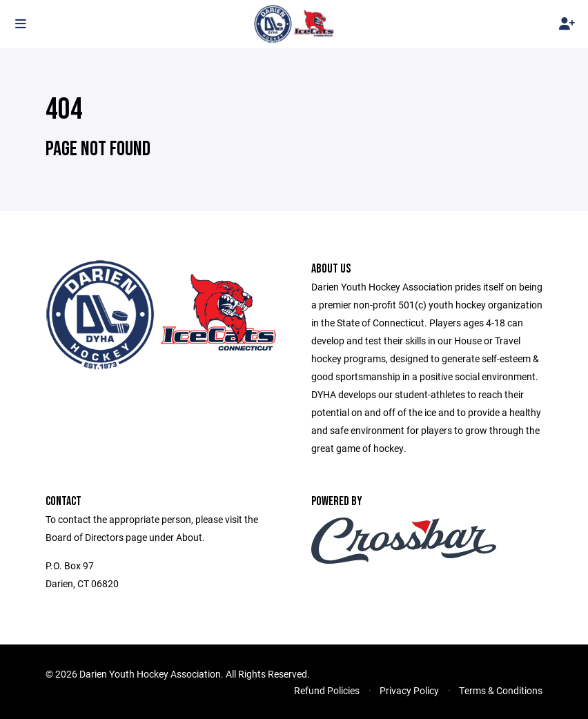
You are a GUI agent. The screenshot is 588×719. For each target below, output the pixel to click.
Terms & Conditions (501, 690)
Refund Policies (327, 690)
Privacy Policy (409, 690)
